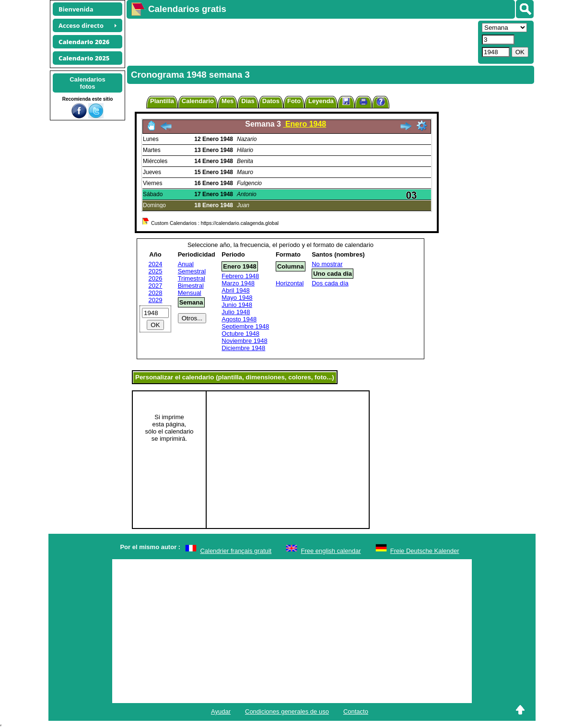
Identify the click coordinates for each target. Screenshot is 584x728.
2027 (156, 286)
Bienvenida (76, 9)
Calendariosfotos (87, 83)
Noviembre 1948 (244, 341)
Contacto (356, 711)
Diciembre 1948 (243, 348)
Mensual (190, 293)
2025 (156, 271)
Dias (248, 101)
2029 (156, 300)
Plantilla (162, 101)
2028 (156, 293)
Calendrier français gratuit (236, 551)
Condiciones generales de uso (287, 711)
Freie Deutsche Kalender (425, 551)
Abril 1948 (236, 290)
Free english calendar (331, 551)
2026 (156, 278)
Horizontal (290, 283)
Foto (294, 101)
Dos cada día (330, 283)
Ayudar (221, 711)
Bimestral (191, 286)
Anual (186, 264)
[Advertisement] (301, 41)
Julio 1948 (236, 312)
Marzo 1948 (238, 283)
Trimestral (192, 278)
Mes (228, 101)
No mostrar (327, 264)
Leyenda (321, 101)
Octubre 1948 (240, 334)
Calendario (198, 101)
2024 (156, 264)
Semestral (192, 271)
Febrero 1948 (240, 276)
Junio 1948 (237, 305)
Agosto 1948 (239, 319)
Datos (271, 101)
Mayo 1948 (237, 298)
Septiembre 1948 (245, 326)
